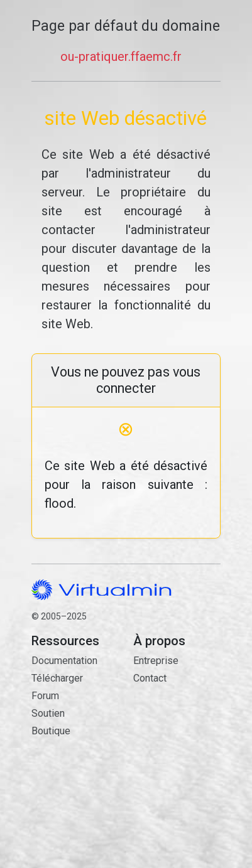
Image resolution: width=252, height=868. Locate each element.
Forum (45, 696)
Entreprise (156, 661)
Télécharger (57, 678)
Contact (177, 736)
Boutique (51, 731)
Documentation (64, 661)
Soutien (48, 713)
